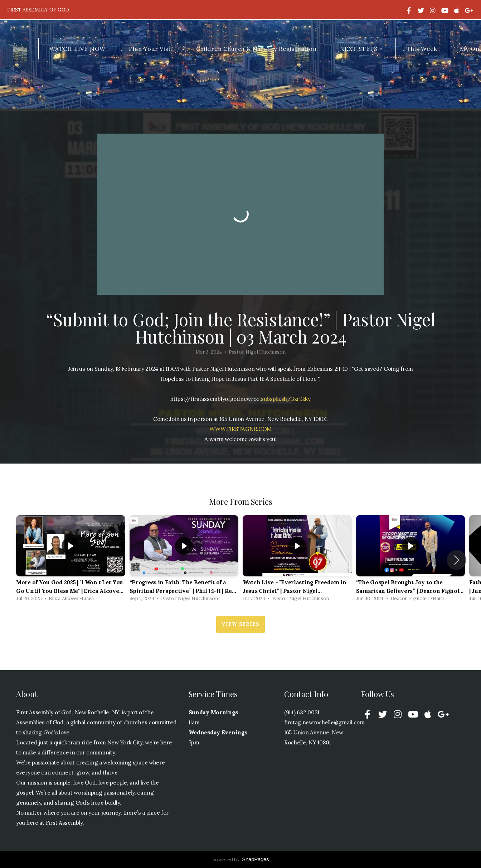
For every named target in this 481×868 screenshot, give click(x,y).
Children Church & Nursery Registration (256, 49)
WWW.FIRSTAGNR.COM (240, 429)
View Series (240, 624)
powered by (241, 859)
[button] (456, 560)
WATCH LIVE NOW (77, 49)
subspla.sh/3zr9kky (286, 399)
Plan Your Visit (151, 49)
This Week (422, 49)
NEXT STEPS (362, 49)
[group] (71, 560)
